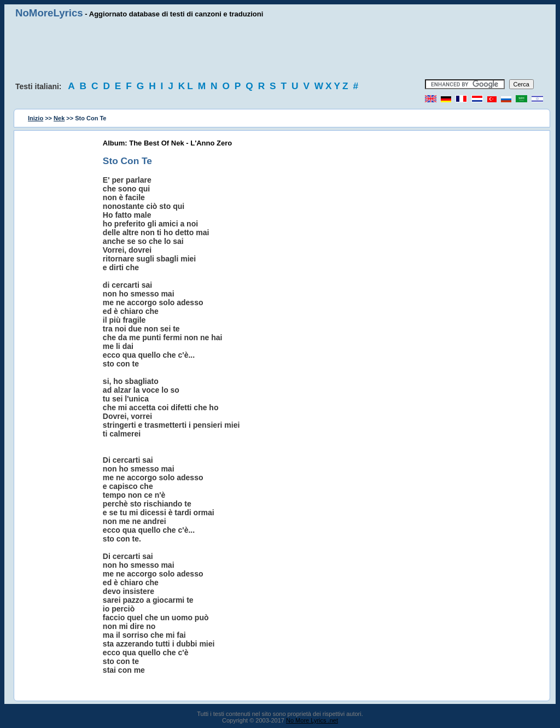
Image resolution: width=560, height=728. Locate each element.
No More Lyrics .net (312, 720)
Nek (59, 118)
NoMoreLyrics (49, 13)
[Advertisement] (280, 49)
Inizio (36, 118)
